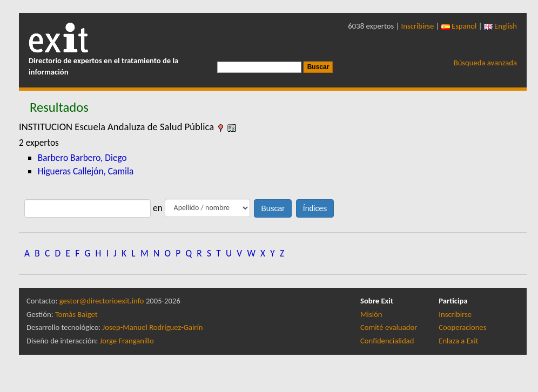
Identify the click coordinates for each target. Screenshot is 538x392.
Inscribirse (418, 26)
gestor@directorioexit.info (102, 301)
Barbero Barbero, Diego (82, 158)
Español (459, 26)
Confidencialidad (387, 341)
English (500, 26)
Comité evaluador (389, 327)
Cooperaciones (462, 327)
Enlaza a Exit (458, 341)
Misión (371, 314)
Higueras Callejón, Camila (86, 171)
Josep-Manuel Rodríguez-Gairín (153, 327)
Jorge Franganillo (127, 341)
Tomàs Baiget (76, 314)
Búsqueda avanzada (485, 63)
